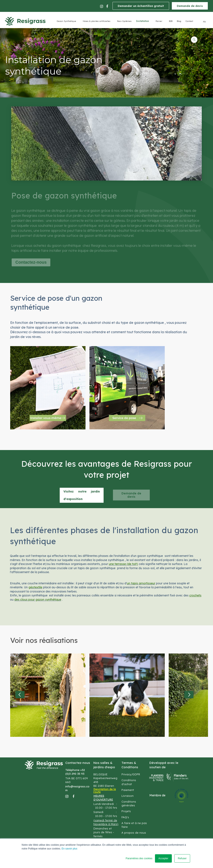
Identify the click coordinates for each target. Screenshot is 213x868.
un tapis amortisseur (141, 583)
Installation (142, 21)
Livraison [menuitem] (128, 796)
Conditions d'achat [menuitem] (129, 782)
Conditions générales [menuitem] (129, 803)
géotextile (35, 587)
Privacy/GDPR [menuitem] (131, 774)
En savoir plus (69, 849)
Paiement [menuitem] (128, 790)
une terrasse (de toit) (123, 564)
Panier (159, 21)
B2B (171, 21)
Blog (179, 21)
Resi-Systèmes (124, 21)
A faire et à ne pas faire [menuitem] (134, 825)
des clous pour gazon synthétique (38, 600)
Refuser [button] (182, 858)
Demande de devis (190, 6)
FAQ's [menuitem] (125, 817)
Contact (189, 21)
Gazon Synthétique (66, 21)
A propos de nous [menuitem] (134, 833)
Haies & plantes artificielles (97, 21)
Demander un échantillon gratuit (141, 6)
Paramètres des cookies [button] (139, 858)
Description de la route (105, 790)
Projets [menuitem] (126, 811)
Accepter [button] (163, 858)
